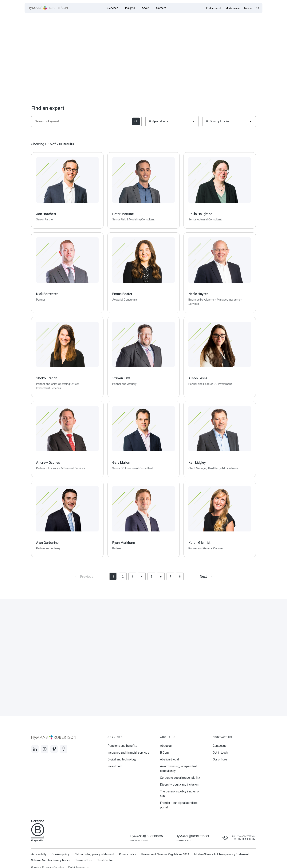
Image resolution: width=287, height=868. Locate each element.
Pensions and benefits (122, 746)
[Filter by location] (229, 121)
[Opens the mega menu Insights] (130, 8)
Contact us (220, 746)
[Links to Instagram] (45, 749)
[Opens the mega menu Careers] (161, 8)
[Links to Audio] (64, 749)
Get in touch (220, 753)
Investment (115, 766)
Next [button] (206, 576)
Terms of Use (84, 860)
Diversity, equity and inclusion (179, 785)
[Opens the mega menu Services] (113, 8)
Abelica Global (169, 759)
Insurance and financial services (128, 753)
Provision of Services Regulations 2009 (165, 854)
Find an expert (214, 8)
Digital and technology (122, 759)
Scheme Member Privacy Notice (51, 860)
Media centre (233, 8)
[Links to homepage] (48, 8)
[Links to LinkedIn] (35, 749)
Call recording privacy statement (94, 854)
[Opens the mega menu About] (146, 8)
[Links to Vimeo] (54, 749)
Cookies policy (60, 854)
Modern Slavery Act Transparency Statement (222, 854)
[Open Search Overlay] (258, 8)
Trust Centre (105, 860)
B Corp (164, 753)
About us (166, 746)
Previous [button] (84, 576)
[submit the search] (136, 121)
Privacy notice (128, 854)
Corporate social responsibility (180, 778)
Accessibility (39, 854)
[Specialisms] (172, 121)
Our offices (220, 759)
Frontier (248, 8)
